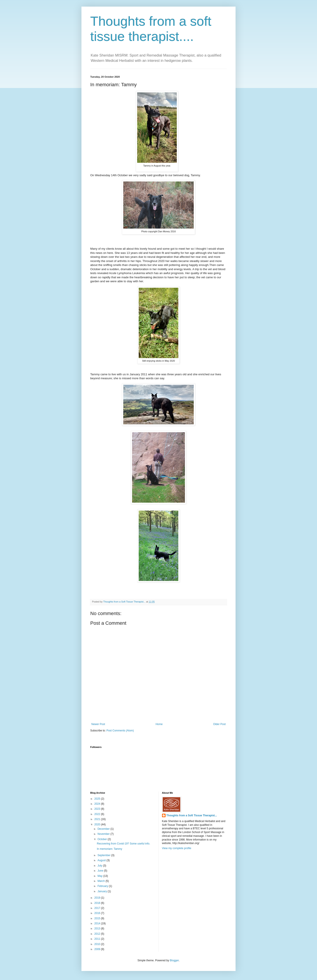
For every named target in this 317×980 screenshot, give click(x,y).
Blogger (174, 960)
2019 (98, 898)
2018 (98, 903)
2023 (98, 809)
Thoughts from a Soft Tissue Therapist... (192, 815)
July (100, 866)
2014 (98, 923)
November (104, 834)
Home (159, 724)
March (102, 881)
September (104, 855)
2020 (98, 824)
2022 (98, 814)
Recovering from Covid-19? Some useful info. (123, 844)
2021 (98, 819)
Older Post (219, 724)
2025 (98, 799)
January (103, 891)
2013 (98, 929)
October (103, 839)
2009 (98, 949)
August (102, 860)
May (100, 876)
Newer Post (98, 724)
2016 (98, 913)
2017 (98, 908)
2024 (98, 804)
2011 (98, 939)
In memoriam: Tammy (110, 849)
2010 (98, 944)
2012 (98, 934)
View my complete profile (177, 848)
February (103, 886)
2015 (98, 918)
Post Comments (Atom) (120, 731)
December (104, 829)
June (101, 871)
